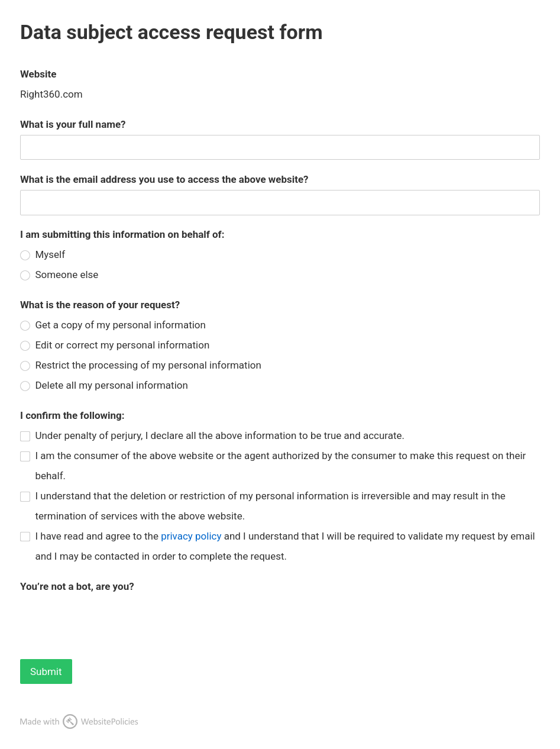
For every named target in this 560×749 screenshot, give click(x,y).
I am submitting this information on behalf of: (122, 234)
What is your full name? (73, 124)
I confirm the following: (72, 415)
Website (38, 74)
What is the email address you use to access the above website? (164, 179)
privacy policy (191, 536)
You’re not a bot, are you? (77, 586)
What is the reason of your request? (100, 305)
